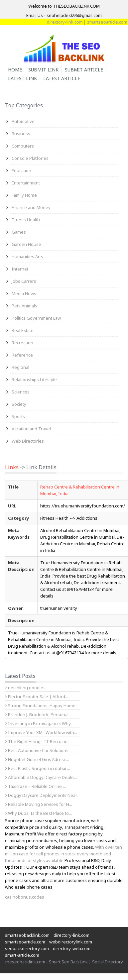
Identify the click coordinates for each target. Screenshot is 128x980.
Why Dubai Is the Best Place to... (39, 813)
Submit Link (43, 70)
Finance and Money (31, 207)
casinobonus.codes (25, 897)
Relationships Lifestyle (34, 380)
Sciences (21, 392)
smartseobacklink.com (27, 935)
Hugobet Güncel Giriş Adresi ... (37, 759)
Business (21, 134)
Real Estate (23, 330)
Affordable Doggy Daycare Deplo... (41, 777)
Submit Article (84, 70)
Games (19, 232)
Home (15, 70)
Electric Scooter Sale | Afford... (37, 697)
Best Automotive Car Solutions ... (39, 750)
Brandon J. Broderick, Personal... (38, 714)
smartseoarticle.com (25, 942)
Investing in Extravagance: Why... (39, 723)
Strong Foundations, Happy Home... (42, 706)
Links (12, 467)
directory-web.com (72, 948)
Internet (20, 269)
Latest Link (22, 78)
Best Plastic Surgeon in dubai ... (38, 768)
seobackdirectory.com (27, 948)
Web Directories (28, 441)
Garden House (26, 244)
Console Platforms (30, 158)
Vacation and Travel (31, 429)
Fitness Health (26, 220)
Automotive (23, 121)
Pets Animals (24, 306)
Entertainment (26, 183)
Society (19, 404)
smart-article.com (22, 955)
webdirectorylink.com (71, 942)
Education (21, 170)
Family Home (24, 195)
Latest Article (62, 78)
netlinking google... (26, 688)
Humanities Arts (27, 257)
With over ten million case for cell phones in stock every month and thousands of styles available (64, 854)
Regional (20, 367)
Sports (18, 416)
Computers (23, 146)
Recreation (22, 343)
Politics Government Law (36, 318)
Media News (24, 293)
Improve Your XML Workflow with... (41, 732)
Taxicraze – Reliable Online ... (36, 786)
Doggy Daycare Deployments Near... (42, 795)
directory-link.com (94, 22)
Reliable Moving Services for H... (39, 804)
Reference (22, 355)
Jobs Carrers (24, 281)
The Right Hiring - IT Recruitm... (38, 741)
